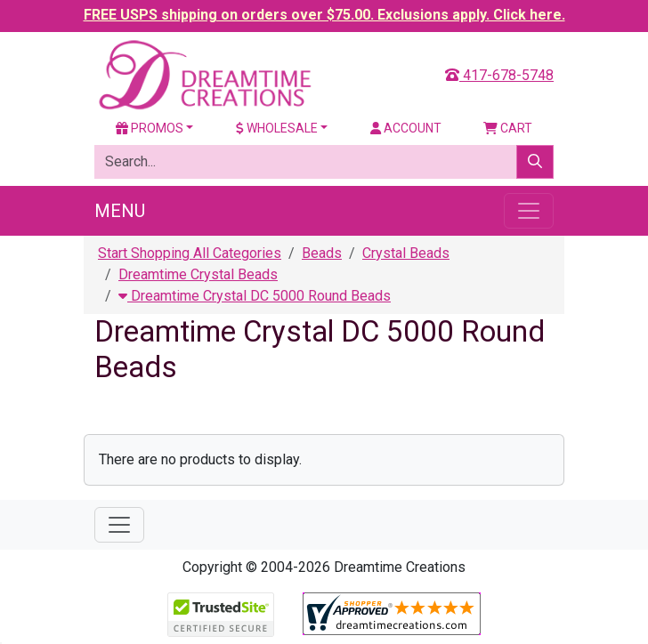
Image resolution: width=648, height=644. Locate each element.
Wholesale (277, 128)
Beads (322, 253)
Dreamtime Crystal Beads (198, 274)
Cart (508, 128)
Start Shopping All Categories (190, 253)
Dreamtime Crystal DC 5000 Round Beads (255, 296)
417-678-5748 (499, 75)
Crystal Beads (406, 253)
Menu (120, 211)
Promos (150, 128)
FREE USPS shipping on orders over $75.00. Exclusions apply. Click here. (324, 15)
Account (406, 128)
